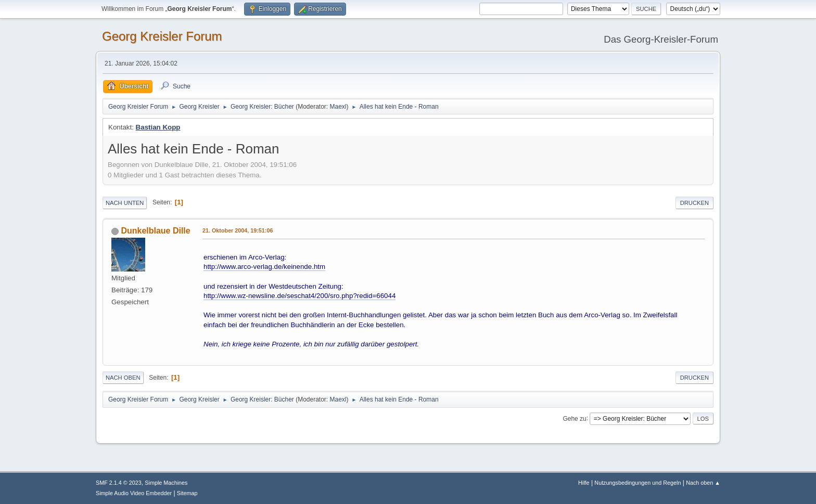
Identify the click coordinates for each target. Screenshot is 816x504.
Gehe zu (574, 418)
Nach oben (123, 378)
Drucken (694, 203)
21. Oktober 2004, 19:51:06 (238, 230)
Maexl (338, 107)
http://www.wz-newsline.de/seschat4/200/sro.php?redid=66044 (299, 296)
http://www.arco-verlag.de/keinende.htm (264, 267)
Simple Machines (166, 483)
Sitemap (187, 493)
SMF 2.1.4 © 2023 (119, 483)
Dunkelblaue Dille (155, 231)
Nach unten (125, 203)
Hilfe (584, 483)
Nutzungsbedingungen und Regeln (637, 483)
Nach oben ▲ (703, 483)
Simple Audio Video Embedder (134, 493)
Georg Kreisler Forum (162, 36)
